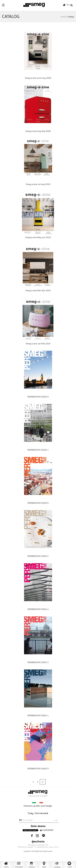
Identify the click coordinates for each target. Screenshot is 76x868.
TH (67, 5)
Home (63, 17)
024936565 (38, 830)
